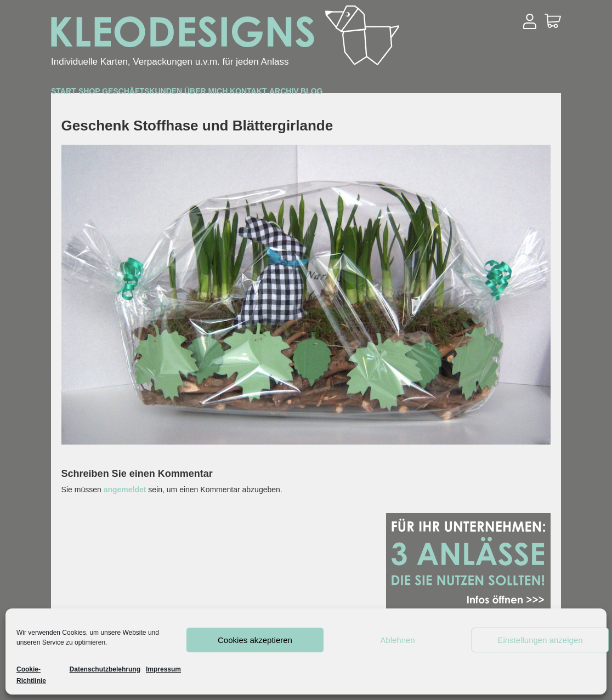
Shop (132, 94)
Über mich (326, 94)
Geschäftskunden (222, 94)
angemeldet (125, 490)
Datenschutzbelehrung (105, 669)
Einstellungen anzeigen (540, 640)
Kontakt (401, 94)
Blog (525, 94)
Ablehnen (397, 640)
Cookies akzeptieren (255, 640)
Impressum (163, 669)
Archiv (468, 94)
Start (78, 94)
